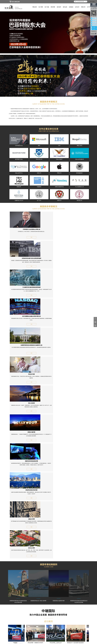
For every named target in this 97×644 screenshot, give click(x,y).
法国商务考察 (15, 606)
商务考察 (53, 7)
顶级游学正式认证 (18, 523)
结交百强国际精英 (18, 534)
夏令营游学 (52, 605)
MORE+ (86, 548)
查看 (22, 237)
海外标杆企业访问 (18, 518)
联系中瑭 (66, 605)
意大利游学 (45, 608)
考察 (43, 629)
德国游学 (37, 608)
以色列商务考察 (8, 608)
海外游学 (59, 7)
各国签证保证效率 (38, 534)
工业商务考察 (8, 606)
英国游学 (37, 606)
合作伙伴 (77, 7)
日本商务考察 (23, 605)
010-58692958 (74, 607)
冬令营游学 (45, 605)
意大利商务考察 (31, 608)
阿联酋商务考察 (16, 608)
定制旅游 (71, 7)
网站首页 (35, 7)
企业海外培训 (48, 629)
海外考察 (71, 629)
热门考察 (41, 7)
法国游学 (45, 606)
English (93, 1)
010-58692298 (15, 2)
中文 (91, 1)
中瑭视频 (66, 606)
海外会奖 (65, 7)
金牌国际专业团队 (38, 529)
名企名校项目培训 (38, 518)
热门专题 (47, 7)
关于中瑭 (89, 7)
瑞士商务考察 (23, 606)
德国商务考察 (8, 605)
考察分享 (83, 7)
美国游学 (52, 608)
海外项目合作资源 (38, 523)
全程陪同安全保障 (38, 539)
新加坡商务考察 (23, 608)
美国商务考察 (15, 605)
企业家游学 (38, 605)
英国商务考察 (31, 605)
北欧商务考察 (31, 606)
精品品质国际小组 (18, 539)
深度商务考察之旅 (18, 529)
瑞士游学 (52, 606)
